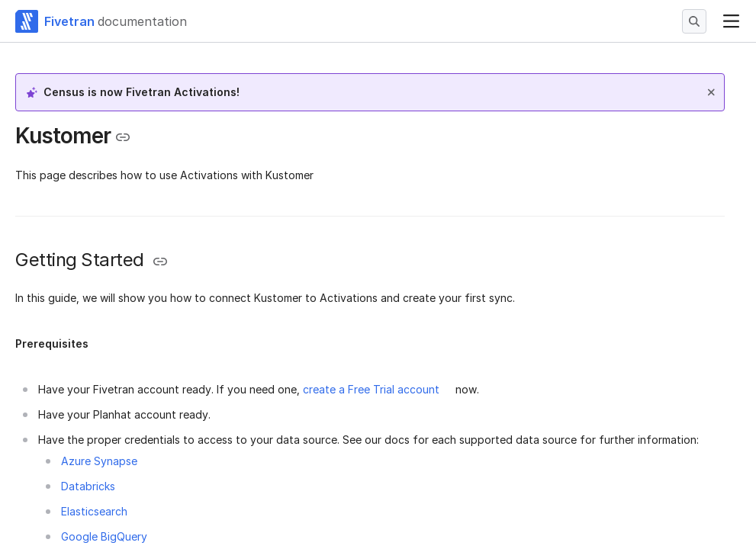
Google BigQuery (104, 536)
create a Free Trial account (371, 389)
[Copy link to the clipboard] (123, 137)
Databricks (88, 486)
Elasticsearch (94, 511)
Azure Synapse (99, 461)
